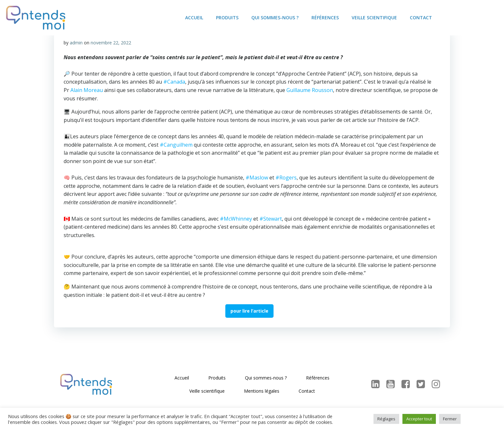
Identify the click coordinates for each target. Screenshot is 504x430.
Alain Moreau (87, 90)
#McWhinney (236, 219)
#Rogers (286, 178)
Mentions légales (262, 391)
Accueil (194, 18)
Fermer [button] (450, 419)
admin (76, 43)
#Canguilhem (176, 145)
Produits (227, 18)
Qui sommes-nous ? (275, 18)
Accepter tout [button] (419, 419)
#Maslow (257, 178)
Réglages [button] (386, 419)
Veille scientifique (374, 18)
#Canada (174, 82)
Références (325, 18)
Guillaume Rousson (310, 90)
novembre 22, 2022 (111, 43)
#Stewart (271, 219)
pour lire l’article (249, 311)
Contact (421, 18)
